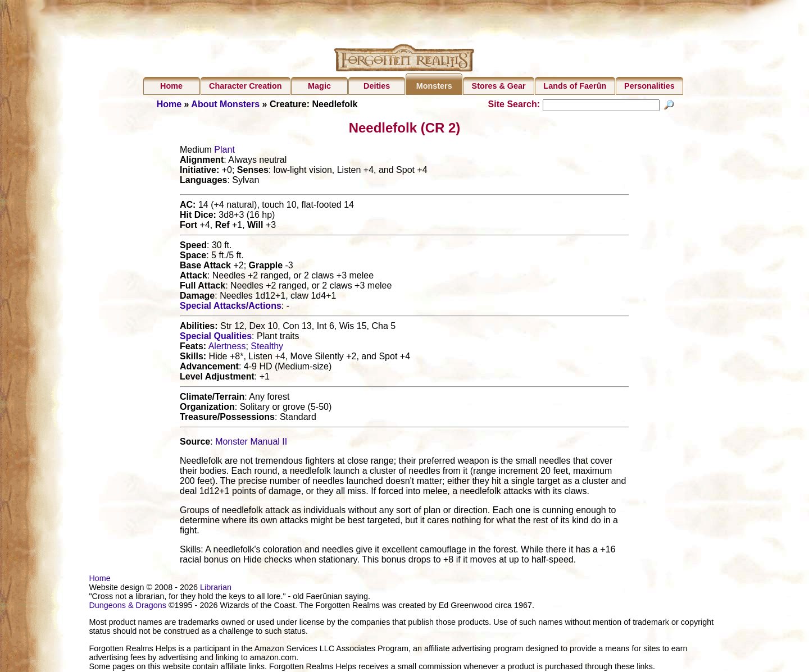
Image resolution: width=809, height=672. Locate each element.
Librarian (216, 589)
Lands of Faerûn (575, 86)
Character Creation (246, 86)
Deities (377, 86)
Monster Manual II (251, 443)
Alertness (227, 348)
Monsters (434, 86)
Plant (224, 151)
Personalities (649, 86)
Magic (319, 86)
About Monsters (225, 104)
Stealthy (267, 348)
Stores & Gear (499, 86)
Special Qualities (216, 338)
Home (171, 86)
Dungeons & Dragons (128, 607)
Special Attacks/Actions (231, 307)
